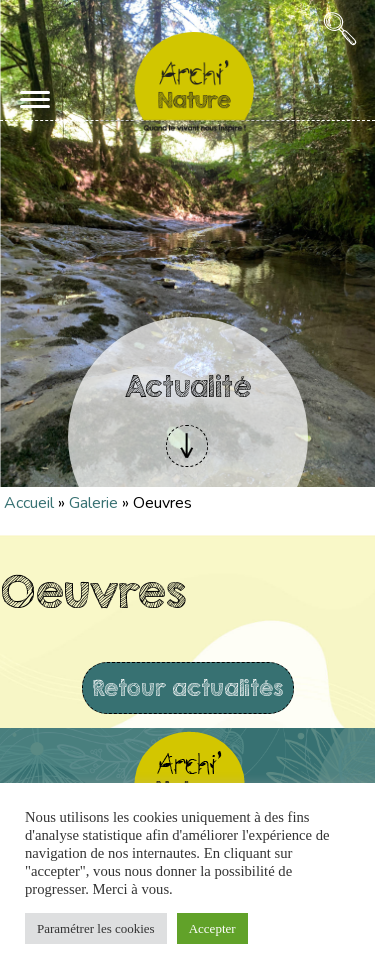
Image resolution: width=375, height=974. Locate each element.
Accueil (29, 503)
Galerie (93, 503)
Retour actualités (188, 687)
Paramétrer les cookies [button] (96, 928)
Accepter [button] (212, 928)
